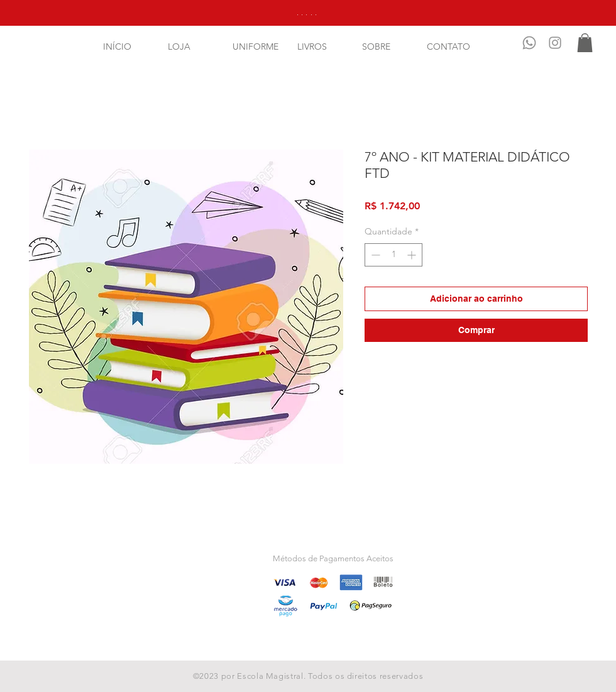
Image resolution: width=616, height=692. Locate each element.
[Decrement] (374, 255)
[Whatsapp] (529, 43)
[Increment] (413, 255)
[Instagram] (555, 43)
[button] (585, 43)
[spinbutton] (393, 255)
